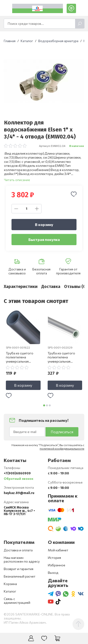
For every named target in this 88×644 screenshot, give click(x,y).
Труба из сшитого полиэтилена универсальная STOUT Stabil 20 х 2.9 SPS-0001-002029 (64, 358)
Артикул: (45, 146)
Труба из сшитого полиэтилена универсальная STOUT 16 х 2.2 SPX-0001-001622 (22, 358)
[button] (44, 406)
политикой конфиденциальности (62, 449)
